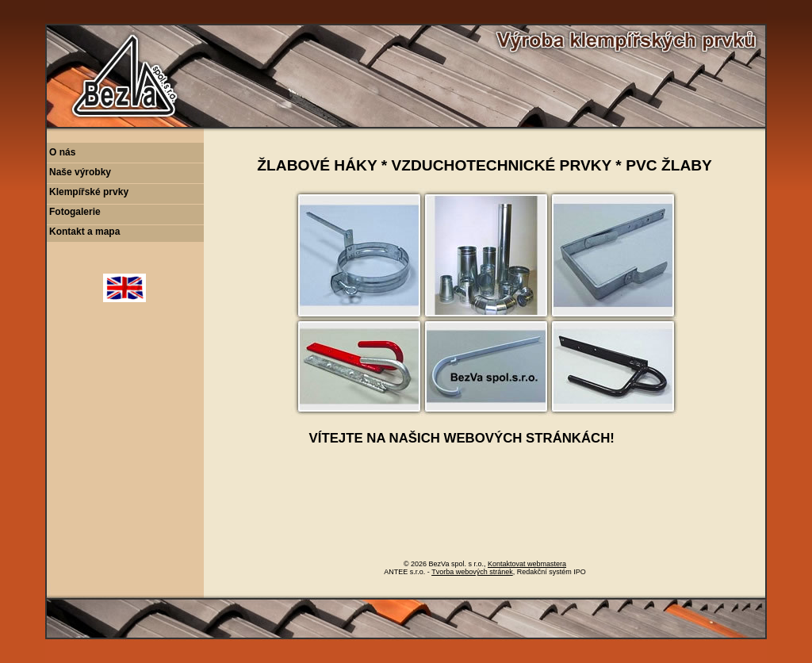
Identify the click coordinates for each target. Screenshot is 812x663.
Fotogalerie (75, 212)
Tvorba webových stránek (472, 572)
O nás (62, 152)
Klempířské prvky (89, 192)
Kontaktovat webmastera (527, 564)
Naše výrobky (80, 172)
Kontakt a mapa (84, 232)
